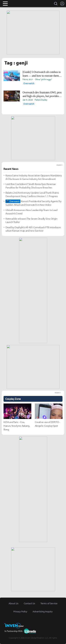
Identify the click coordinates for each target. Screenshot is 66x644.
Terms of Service (49, 603)
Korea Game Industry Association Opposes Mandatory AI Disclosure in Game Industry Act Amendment (34, 177)
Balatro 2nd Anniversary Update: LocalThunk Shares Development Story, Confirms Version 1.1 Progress (32, 194)
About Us (14, 603)
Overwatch (29, 83)
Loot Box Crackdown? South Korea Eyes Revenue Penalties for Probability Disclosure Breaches (31, 186)
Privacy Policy (20, 611)
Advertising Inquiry (43, 611)
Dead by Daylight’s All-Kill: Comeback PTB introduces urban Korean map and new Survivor (33, 229)
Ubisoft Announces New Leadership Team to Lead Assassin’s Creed (31, 212)
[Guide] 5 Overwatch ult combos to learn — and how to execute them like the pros (42, 74)
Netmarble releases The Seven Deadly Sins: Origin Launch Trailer (31, 220)
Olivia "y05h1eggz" (43, 79)
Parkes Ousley (41, 100)
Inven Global (19, 4)
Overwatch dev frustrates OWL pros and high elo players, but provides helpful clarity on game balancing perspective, (42, 94)
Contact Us (29, 603)
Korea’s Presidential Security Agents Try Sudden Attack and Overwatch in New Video (33, 203)
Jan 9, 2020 (28, 100)
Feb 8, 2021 (28, 79)
